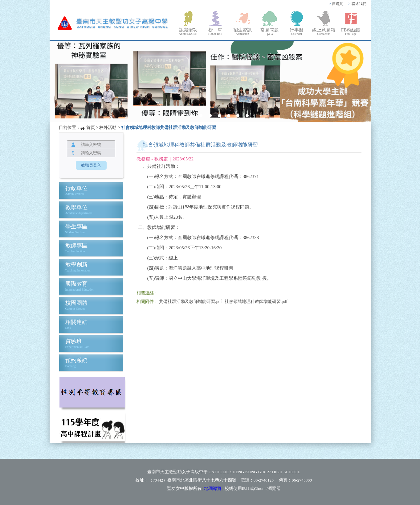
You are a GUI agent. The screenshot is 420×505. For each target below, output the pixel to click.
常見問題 (270, 32)
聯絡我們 (357, 4)
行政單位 (76, 188)
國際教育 (76, 284)
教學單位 (76, 207)
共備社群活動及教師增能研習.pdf (190, 302)
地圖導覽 (213, 488)
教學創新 (76, 265)
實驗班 (74, 341)
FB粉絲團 (351, 31)
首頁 (91, 128)
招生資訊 (243, 31)
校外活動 (108, 128)
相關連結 (76, 322)
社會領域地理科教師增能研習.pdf (256, 302)
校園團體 (76, 303)
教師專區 (76, 246)
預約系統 (76, 360)
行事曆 (297, 31)
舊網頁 (336, 4)
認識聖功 (188, 31)
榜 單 (215, 31)
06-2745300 (302, 480)
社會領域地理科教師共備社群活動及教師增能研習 (169, 128)
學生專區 (76, 226)
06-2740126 (264, 480)
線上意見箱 (324, 31)
